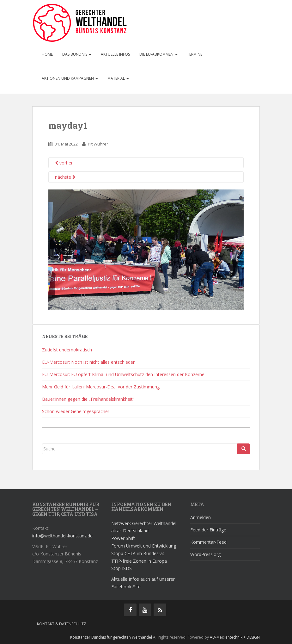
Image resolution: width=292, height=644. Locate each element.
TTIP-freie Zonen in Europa (139, 561)
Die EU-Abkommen (158, 54)
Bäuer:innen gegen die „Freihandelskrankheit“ (88, 399)
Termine (195, 54)
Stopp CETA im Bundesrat (138, 553)
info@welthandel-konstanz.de (62, 536)
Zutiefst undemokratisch (67, 350)
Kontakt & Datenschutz (62, 624)
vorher (64, 163)
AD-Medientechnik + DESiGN (235, 637)
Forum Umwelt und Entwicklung (144, 546)
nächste (65, 177)
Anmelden (201, 517)
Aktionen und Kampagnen (70, 78)
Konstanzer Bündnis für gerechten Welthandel (112, 637)
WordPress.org (205, 554)
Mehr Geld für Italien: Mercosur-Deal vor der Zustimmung (101, 387)
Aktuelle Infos (115, 54)
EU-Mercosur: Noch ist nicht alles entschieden (89, 362)
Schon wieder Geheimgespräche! (75, 411)
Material (118, 78)
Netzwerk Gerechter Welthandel (144, 523)
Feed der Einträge (208, 530)
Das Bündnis (77, 54)
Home (47, 54)
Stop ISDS (122, 568)
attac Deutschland (130, 531)
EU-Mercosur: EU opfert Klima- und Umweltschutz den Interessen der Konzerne (123, 374)
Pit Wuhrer (98, 144)
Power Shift (123, 538)
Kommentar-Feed (208, 542)
